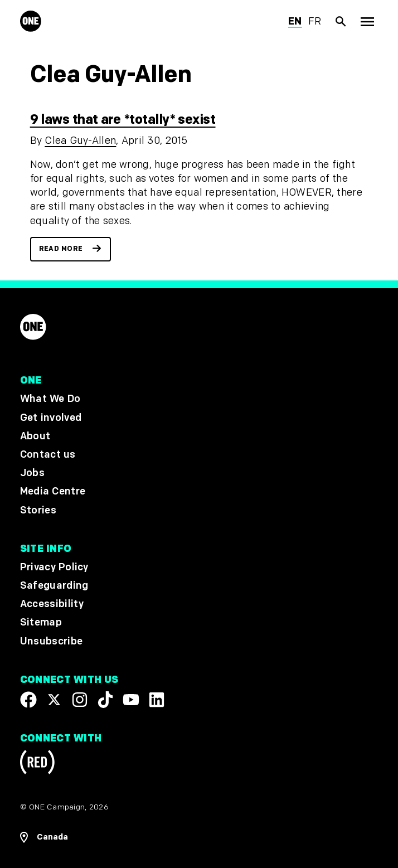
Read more (61, 249)
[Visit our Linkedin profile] (157, 700)
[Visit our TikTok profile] (105, 700)
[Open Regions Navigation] (199, 837)
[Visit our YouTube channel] (131, 700)
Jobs (32, 473)
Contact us (48, 455)
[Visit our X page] (54, 700)
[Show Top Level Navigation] (367, 21)
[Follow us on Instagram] (80, 700)
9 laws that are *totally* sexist (123, 120)
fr (315, 21)
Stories (38, 510)
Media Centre (53, 491)
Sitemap (41, 622)
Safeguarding (54, 586)
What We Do (50, 399)
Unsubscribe (52, 641)
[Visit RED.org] (37, 764)
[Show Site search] (341, 22)
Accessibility (52, 604)
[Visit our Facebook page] (28, 700)
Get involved (51, 417)
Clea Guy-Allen (80, 141)
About (35, 436)
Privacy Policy (54, 567)
